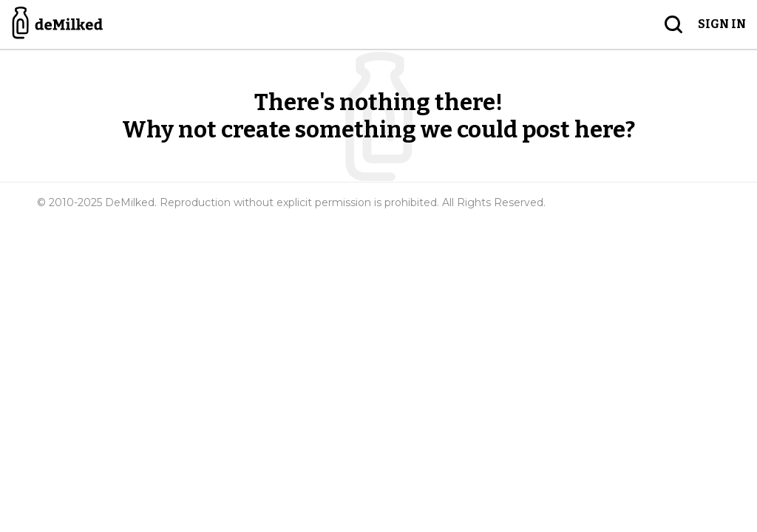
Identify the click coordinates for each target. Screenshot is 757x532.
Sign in (722, 24)
